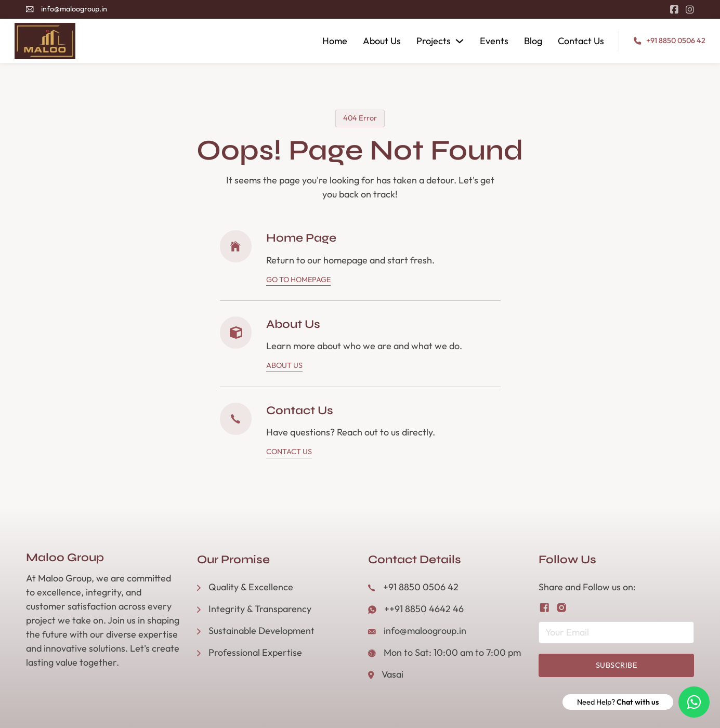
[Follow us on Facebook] (545, 608)
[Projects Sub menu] (460, 41)
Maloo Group (65, 558)
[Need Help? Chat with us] (694, 702)
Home (335, 41)
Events (494, 41)
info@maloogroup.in (74, 9)
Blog (533, 41)
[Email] (616, 632)
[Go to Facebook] (674, 10)
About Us (382, 41)
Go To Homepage (298, 280)
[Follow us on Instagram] (562, 608)
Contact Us (581, 41)
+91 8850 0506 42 (676, 41)
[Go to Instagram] (690, 10)
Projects (434, 41)
